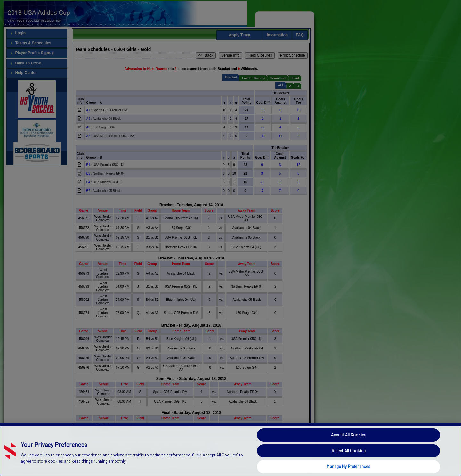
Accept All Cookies (349, 446)
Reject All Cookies (349, 462)
